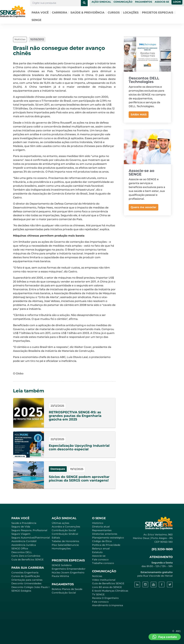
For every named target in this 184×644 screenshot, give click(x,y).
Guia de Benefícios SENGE (27, 560)
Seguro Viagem (21, 534)
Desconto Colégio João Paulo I (30, 587)
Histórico (98, 523)
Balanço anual (101, 548)
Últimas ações (61, 523)
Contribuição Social (64, 530)
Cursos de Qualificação (26, 576)
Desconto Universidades (26, 583)
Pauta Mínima (60, 576)
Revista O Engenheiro (105, 598)
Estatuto (97, 552)
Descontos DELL (22, 552)
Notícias (97, 576)
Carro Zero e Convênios (26, 556)
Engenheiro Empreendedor (69, 569)
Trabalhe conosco (103, 563)
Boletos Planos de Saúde (67, 589)
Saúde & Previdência (87, 13)
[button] (165, 637)
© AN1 (177, 631)
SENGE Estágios (21, 591)
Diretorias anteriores (105, 534)
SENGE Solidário (62, 565)
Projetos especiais (158, 13)
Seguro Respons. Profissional (29, 530)
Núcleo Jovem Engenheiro (68, 572)
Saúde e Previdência (24, 523)
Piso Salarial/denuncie (65, 545)
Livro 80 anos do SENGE (107, 587)
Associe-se (99, 556)
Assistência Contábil (24, 541)
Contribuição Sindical (65, 534)
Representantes (102, 530)
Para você (40, 13)
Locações (131, 13)
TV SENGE (98, 594)
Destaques (58, 469)
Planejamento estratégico (108, 538)
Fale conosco (100, 560)
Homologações (61, 548)
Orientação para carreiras (27, 580)
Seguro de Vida (21, 527)
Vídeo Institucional (104, 580)
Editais (56, 538)
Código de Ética (102, 541)
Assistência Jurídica (24, 545)
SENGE (36, 20)
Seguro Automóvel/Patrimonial (31, 538)
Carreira (60, 13)
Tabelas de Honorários (65, 541)
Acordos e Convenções (66, 527)
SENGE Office (20, 548)
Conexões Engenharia (25, 572)
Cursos (114, 13)
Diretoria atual (101, 527)
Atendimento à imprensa (108, 605)
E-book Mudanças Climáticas (110, 591)
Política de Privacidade (106, 545)
